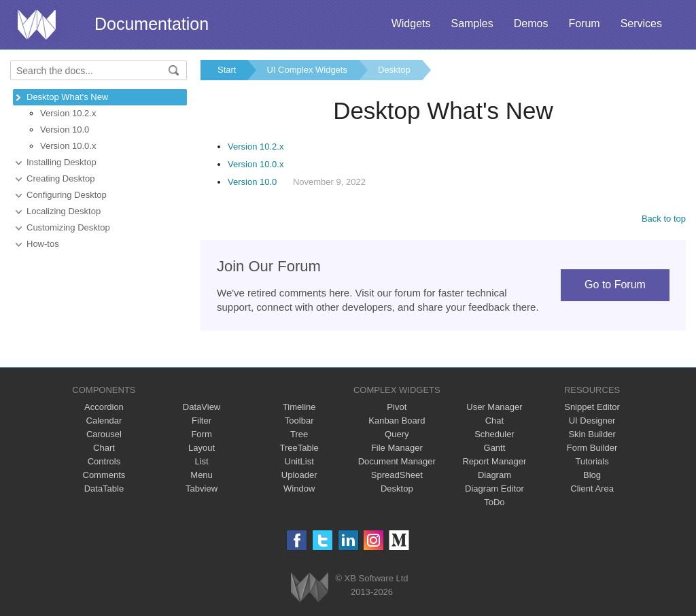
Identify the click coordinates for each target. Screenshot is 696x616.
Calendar (104, 421)
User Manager (494, 407)
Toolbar (299, 421)
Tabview (202, 489)
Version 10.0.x (68, 146)
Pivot (397, 407)
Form (201, 434)
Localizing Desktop (64, 211)
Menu (202, 475)
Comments (104, 475)
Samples (472, 23)
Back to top (664, 219)
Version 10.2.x (68, 113)
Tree (299, 434)
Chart (104, 448)
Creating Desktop (60, 178)
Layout (202, 448)
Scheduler (494, 434)
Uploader (299, 475)
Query (397, 434)
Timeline (299, 407)
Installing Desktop (62, 162)
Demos (531, 23)
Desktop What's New (67, 97)
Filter (202, 421)
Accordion (104, 407)
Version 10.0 (65, 130)
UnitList (299, 461)
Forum (584, 23)
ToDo (494, 502)
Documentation (152, 24)
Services (641, 23)
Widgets (411, 23)
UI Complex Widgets (307, 70)
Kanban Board (397, 421)
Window (299, 489)
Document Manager (397, 461)
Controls (104, 461)
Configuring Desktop (67, 195)
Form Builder (592, 448)
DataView (202, 407)
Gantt (495, 448)
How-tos (43, 244)
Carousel (104, 434)
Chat (494, 421)
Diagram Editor (494, 489)
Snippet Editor (592, 407)
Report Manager (494, 461)
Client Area (592, 489)
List (201, 461)
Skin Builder (592, 434)
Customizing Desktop (68, 227)
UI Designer (592, 421)
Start (227, 70)
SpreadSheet (397, 475)
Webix (310, 587)
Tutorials (592, 461)
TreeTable (299, 448)
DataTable (104, 489)
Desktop (394, 70)
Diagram (494, 475)
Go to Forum (615, 285)
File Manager (397, 448)
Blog (592, 475)
